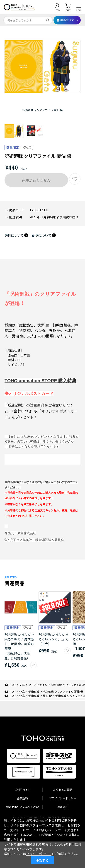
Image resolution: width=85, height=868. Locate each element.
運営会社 (63, 807)
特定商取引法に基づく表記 (22, 807)
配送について (42, 235)
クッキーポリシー (39, 854)
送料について (14, 235)
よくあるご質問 (63, 790)
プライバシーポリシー (63, 798)
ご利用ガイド (22, 790)
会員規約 (22, 798)
